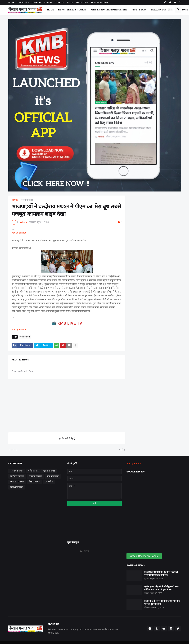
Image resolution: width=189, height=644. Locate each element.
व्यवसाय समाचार (17, 482)
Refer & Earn (139, 10)
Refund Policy (82, 2)
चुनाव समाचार (49, 471)
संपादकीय (49, 482)
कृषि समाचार (33, 471)
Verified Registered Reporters (109, 10)
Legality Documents (163, 10)
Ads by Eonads (19, 233)
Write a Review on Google (144, 556)
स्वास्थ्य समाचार (17, 487)
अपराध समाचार (17, 471)
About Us (48, 2)
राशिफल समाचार (17, 476)
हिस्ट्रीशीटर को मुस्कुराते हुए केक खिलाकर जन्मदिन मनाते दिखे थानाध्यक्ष (161, 573)
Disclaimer (36, 2)
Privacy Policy (23, 2)
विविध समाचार (27, 200)
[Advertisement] (67, 406)
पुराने (121, 450)
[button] (170, 10)
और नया (14, 450)
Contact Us (59, 2)
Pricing (70, 2)
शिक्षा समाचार (34, 482)
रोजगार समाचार (35, 476)
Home (11, 2)
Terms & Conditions (99, 2)
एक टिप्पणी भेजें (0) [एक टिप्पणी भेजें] (67, 439)
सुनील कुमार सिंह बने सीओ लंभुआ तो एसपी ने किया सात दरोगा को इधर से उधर (162, 588)
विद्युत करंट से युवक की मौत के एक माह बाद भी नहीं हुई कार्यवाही (162, 602)
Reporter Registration (72, 10)
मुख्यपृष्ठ (15, 200)
